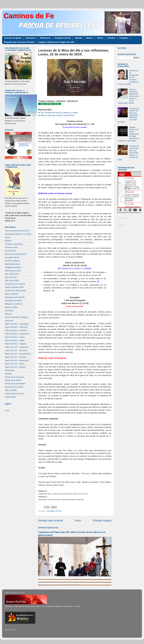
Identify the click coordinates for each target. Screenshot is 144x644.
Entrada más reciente (51, 520)
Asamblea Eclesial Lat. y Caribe (18, 234)
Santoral (8, 374)
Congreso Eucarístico (14, 244)
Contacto (124, 38)
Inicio (78, 520)
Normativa (9, 311)
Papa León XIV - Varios (15, 364)
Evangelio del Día (63, 38)
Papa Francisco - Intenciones (17, 334)
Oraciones (9, 321)
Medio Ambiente (12, 294)
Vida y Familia (11, 390)
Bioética (8, 241)
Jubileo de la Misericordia (15, 291)
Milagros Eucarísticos (14, 304)
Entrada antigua (102, 520)
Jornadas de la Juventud (15, 284)
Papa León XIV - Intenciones (17, 360)
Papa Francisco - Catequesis (17, 324)
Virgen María (10, 397)
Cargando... (123, 218)
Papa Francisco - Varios (15, 337)
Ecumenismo (10, 251)
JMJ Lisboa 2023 (12, 274)
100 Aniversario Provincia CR (17, 231)
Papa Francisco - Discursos (16, 327)
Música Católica (11, 307)
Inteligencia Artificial (13, 267)
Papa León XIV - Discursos (16, 350)
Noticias (79, 38)
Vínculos (111, 38)
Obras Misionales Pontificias (17, 317)
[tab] (124, 174)
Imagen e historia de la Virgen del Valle (56, 42)
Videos (100, 38)
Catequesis (31, 38)
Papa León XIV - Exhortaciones (18, 354)
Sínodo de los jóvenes (14, 387)
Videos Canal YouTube (14, 394)
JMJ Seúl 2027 (11, 277)
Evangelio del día (54, 511)
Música (90, 38)
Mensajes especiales (13, 301)
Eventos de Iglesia (13, 38)
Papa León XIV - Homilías (16, 357)
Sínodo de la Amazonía (15, 377)
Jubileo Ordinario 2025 (14, 287)
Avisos (8, 237)
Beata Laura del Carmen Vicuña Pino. (58, 115)
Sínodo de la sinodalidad (15, 384)
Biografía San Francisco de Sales (19, 42)
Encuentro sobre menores (16, 254)
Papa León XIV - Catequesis (17, 347)
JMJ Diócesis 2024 (13, 271)
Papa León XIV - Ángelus (15, 367)
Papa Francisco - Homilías (16, 330)
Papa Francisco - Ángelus (16, 344)
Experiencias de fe (13, 264)
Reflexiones (45, 38)
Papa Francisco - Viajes (15, 340)
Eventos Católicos (12, 261)
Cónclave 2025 (11, 247)
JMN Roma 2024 (12, 281)
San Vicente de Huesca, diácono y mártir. (59, 113)
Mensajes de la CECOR (15, 297)
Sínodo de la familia (13, 380)
